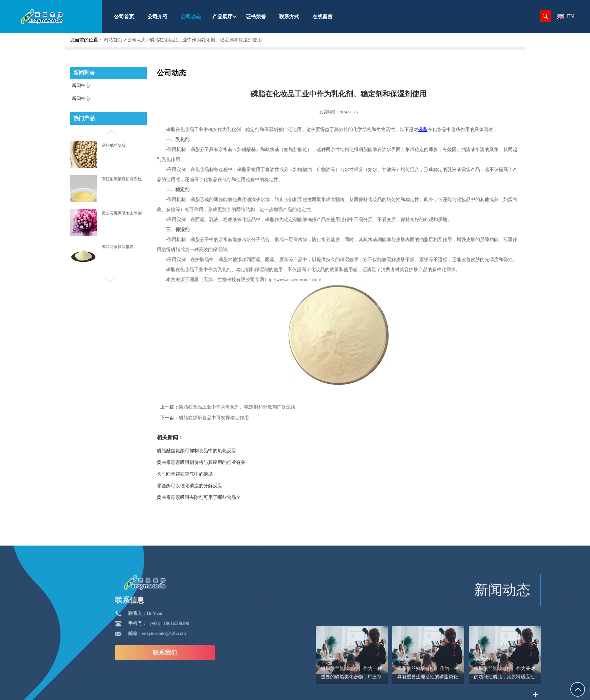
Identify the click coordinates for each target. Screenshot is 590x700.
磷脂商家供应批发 (118, 247)
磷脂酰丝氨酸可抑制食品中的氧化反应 (210, 451)
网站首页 (113, 40)
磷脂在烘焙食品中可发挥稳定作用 (227, 418)
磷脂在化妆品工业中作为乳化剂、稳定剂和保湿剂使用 (206, 40)
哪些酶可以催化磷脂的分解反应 (203, 486)
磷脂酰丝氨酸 (114, 145)
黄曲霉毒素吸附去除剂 (122, 213)
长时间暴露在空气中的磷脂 (198, 474)
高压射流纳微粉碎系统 (122, 179)
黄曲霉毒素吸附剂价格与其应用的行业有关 (214, 462)
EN (566, 16)
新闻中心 (81, 86)
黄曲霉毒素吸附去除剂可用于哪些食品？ (212, 497)
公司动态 (137, 40)
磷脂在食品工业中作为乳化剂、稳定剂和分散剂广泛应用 (250, 407)
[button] (108, 131)
